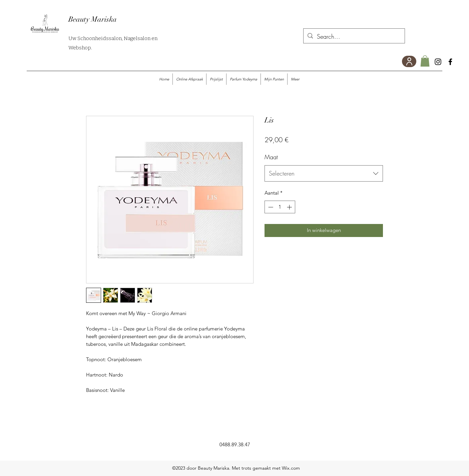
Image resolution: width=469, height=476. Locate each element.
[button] (425, 61)
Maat (271, 157)
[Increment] (290, 207)
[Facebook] (450, 62)
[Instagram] (438, 62)
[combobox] (324, 174)
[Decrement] (270, 207)
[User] (409, 61)
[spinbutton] (280, 207)
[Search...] (354, 37)
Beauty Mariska (93, 19)
